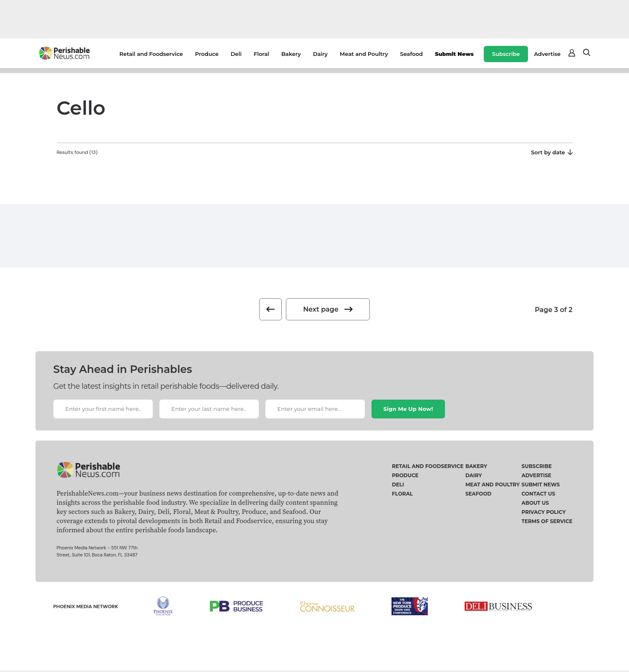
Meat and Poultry (364, 54)
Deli (236, 54)
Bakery (291, 54)
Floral (261, 54)
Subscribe (506, 54)
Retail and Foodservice (151, 54)
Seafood (412, 54)
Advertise (547, 54)
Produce (207, 54)
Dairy (320, 54)
